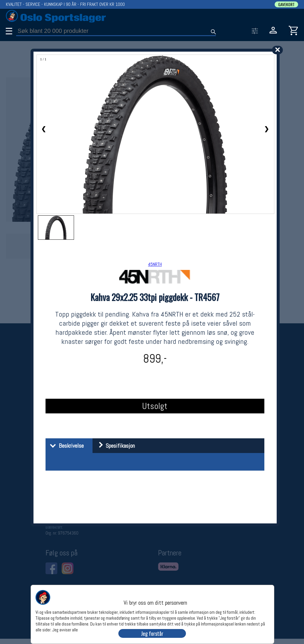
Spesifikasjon (114, 446)
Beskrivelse (65, 446)
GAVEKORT (286, 4)
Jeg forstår (152, 633)
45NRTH (155, 264)
